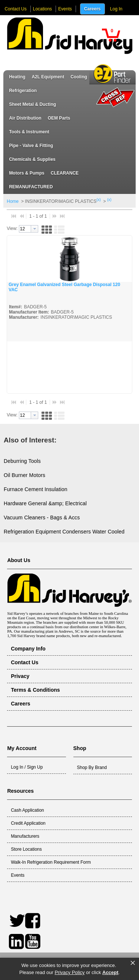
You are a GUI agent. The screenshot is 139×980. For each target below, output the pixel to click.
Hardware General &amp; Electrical (45, 503)
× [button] (133, 963)
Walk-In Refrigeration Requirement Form (51, 862)
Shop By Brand (92, 768)
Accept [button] (110, 972)
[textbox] (25, 229)
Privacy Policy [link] (69, 972)
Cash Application (27, 810)
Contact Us (15, 9)
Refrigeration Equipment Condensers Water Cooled (64, 532)
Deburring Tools (22, 461)
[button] (111, 35)
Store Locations (26, 849)
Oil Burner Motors (24, 475)
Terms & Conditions (35, 690)
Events (65, 9)
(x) (99, 200)
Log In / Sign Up (27, 767)
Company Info (28, 649)
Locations (42, 9)
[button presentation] (34, 229)
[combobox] (29, 229)
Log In (116, 9)
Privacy (20, 676)
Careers (92, 9)
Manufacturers (25, 836)
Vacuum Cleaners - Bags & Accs (42, 517)
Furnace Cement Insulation (36, 489)
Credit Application (28, 823)
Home (13, 201)
